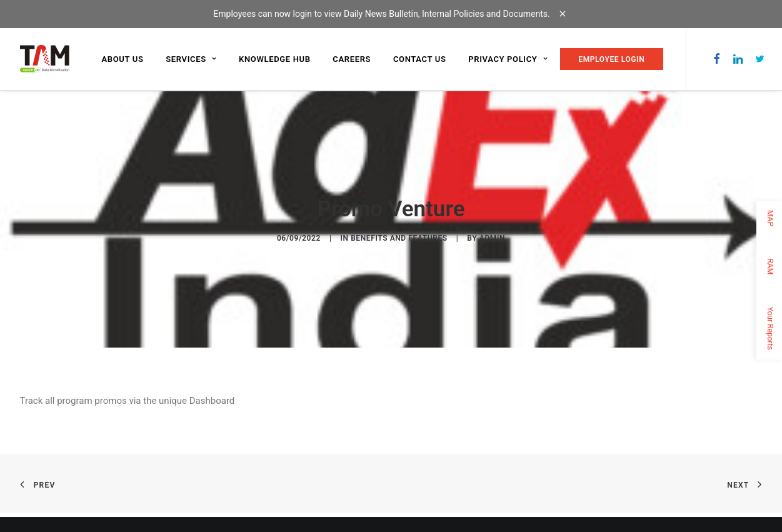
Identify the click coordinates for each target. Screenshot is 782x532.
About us (123, 59)
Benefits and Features (399, 238)
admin (492, 238)
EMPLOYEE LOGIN (611, 59)
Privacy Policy (508, 59)
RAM (770, 266)
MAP (770, 218)
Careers (352, 59)
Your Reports (770, 328)
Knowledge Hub (275, 59)
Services (191, 59)
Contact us (420, 59)
